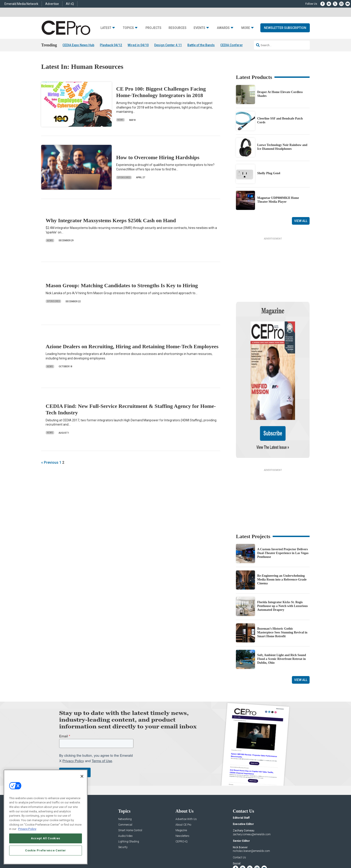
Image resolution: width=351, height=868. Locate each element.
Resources (178, 28)
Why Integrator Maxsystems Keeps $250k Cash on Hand (111, 220)
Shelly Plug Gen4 (269, 173)
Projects (153, 28)
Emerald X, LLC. (277, 844)
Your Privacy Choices (242, 851)
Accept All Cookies (46, 838)
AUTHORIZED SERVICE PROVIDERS (159, 851)
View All (301, 221)
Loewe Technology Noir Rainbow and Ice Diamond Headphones (282, 147)
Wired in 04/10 (138, 45)
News (120, 120)
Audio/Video (125, 793)
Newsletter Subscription (285, 28)
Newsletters (182, 793)
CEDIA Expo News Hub (78, 45)
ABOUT (116, 851)
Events (199, 28)
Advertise (52, 4)
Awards (223, 28)
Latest (106, 28)
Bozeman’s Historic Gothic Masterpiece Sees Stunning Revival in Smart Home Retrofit (282, 589)
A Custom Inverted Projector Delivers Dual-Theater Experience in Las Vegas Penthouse (283, 510)
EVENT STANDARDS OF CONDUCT (203, 851)
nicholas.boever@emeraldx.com (251, 808)
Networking (125, 776)
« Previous (50, 462)
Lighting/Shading (129, 798)
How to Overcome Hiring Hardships (158, 157)
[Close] (82, 776)
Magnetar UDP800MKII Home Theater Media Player (278, 200)
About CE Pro (183, 782)
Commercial (125, 782)
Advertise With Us (186, 776)
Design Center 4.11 (168, 45)
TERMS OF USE (276, 851)
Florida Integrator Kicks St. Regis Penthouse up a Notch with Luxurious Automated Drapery (283, 563)
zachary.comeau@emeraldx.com (252, 791)
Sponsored (124, 177)
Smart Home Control (130, 787)
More (246, 28)
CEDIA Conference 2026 (238, 45)
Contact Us (239, 814)
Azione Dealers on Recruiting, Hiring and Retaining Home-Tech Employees (132, 346)
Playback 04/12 (111, 45)
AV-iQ (70, 4)
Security (123, 804)
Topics (128, 28)
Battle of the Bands (201, 45)
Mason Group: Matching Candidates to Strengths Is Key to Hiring (122, 286)
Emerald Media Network (21, 4)
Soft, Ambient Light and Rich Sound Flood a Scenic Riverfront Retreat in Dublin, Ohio (282, 616)
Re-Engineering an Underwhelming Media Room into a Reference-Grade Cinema (282, 536)
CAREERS (129, 851)
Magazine (181, 787)
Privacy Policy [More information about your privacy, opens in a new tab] (27, 829)
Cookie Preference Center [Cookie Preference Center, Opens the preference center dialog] (46, 850)
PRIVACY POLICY (297, 851)
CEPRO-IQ (182, 798)
